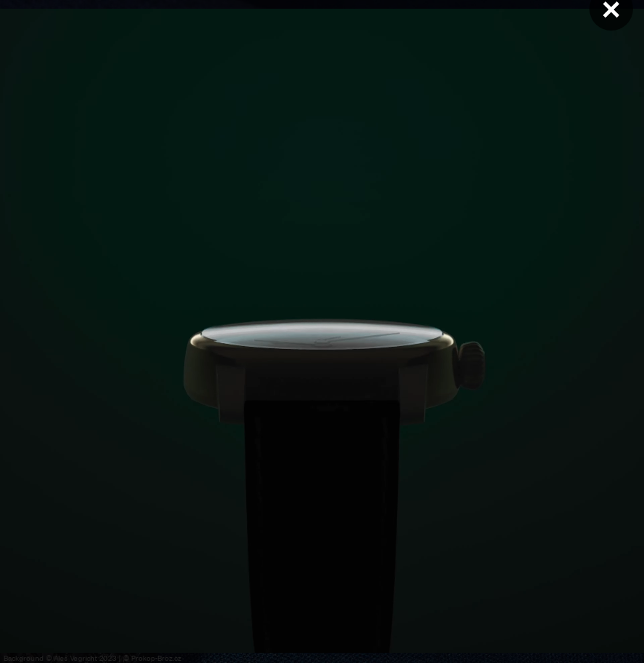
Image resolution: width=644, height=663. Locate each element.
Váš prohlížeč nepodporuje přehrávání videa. (322, 331)
